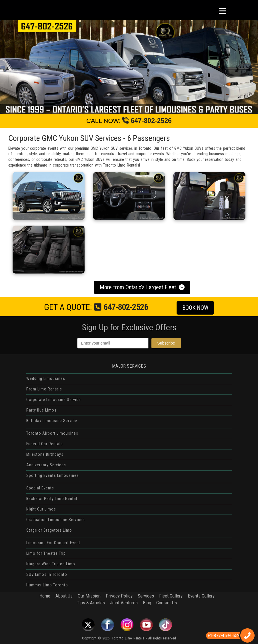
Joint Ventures (124, 603)
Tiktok (166, 625)
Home (45, 596)
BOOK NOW (198, 308)
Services (146, 596)
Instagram (127, 625)
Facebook (107, 625)
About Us (64, 596)
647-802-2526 (147, 121)
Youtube (146, 625)
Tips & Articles (91, 603)
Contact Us (167, 603)
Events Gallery (201, 596)
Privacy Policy (119, 596)
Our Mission (89, 596)
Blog (147, 603)
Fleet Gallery (171, 596)
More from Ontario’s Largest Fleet (143, 287)
